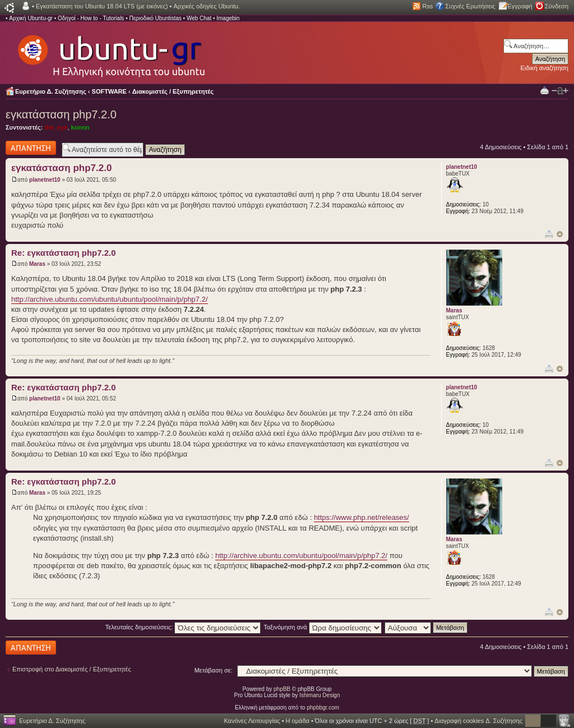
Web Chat (199, 18)
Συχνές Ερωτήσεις (470, 6)
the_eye (56, 127)
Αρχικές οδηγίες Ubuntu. (207, 6)
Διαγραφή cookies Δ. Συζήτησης (478, 721)
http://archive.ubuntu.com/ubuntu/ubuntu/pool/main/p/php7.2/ (110, 299)
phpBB (282, 689)
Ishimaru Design (320, 695)
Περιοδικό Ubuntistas (155, 18)
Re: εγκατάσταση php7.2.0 (64, 253)
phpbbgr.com (323, 708)
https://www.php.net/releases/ (362, 517)
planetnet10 (45, 180)
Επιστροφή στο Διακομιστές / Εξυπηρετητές (72, 669)
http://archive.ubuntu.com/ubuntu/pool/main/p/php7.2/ (301, 556)
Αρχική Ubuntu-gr (31, 18)
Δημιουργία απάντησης (31, 148)
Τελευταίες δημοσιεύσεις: (183, 627)
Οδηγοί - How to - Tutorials (91, 18)
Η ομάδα (298, 721)
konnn (80, 127)
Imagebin (228, 18)
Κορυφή (560, 234)
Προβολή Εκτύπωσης (545, 90)
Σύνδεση (557, 6)
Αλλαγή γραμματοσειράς (560, 91)
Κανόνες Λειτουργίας (252, 721)
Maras (37, 264)
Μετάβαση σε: (214, 670)
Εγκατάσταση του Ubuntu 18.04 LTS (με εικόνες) (102, 6)
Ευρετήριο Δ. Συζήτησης (51, 91)
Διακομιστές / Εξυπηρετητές (173, 91)
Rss (427, 6)
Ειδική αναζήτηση (545, 68)
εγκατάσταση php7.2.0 (61, 114)
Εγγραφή (520, 6)
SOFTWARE (109, 91)
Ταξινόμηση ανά (323, 627)
